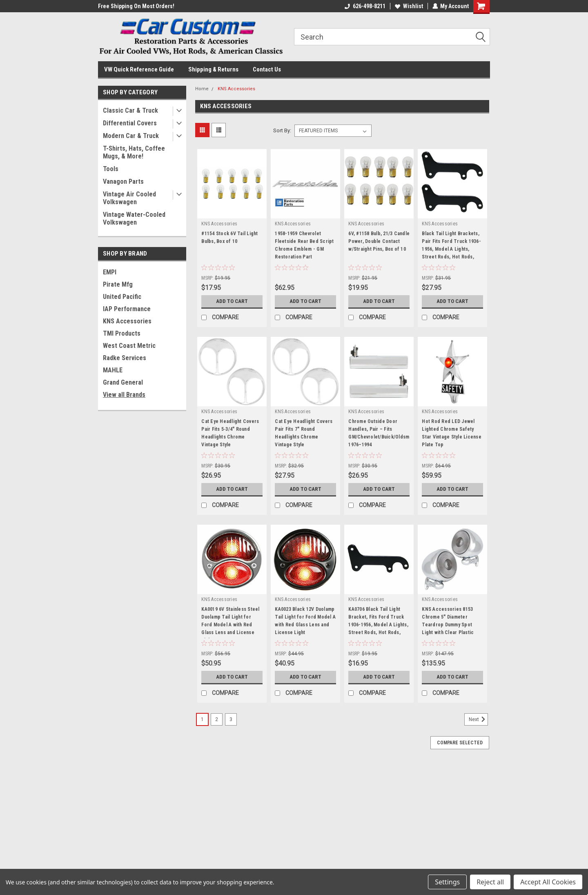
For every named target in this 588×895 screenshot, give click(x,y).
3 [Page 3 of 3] (231, 719)
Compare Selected (460, 743)
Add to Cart (232, 301)
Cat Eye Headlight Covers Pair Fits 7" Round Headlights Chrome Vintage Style (304, 433)
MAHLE (113, 370)
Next (478, 719)
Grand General (123, 382)
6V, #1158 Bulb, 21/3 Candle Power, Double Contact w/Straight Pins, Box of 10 (379, 241)
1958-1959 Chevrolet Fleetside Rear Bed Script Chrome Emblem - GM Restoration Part (304, 245)
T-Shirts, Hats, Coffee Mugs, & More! (134, 152)
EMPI (110, 272)
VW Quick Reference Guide (139, 69)
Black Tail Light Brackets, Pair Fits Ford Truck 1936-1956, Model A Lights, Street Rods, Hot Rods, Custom (451, 247)
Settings (447, 882)
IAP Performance (127, 309)
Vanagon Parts (123, 181)
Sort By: (282, 130)
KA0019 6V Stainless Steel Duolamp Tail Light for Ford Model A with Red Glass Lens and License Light (230, 622)
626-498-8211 (365, 6)
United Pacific (122, 297)
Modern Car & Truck (131, 136)
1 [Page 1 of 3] (202, 719)
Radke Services (125, 358)
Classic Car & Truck (130, 110)
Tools (111, 169)
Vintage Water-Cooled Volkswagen (134, 218)
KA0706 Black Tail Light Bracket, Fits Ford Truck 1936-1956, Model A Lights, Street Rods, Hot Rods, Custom (378, 622)
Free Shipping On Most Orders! (136, 6)
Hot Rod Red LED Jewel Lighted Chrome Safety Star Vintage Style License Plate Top (452, 433)
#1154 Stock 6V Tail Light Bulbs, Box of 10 (229, 237)
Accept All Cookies (548, 882)
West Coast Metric (129, 346)
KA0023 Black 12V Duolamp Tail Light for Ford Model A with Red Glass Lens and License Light (305, 621)
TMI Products (122, 333)
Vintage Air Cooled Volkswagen (129, 198)
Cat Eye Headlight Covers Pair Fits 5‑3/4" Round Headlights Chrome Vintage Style (230, 433)
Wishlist (409, 6)
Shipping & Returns (213, 69)
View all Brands (124, 395)
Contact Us (267, 69)
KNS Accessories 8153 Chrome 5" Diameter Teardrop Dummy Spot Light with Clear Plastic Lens (448, 622)
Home (202, 89)
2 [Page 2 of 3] (217, 719)
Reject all (490, 882)
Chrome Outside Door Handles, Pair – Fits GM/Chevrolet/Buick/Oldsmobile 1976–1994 (379, 433)
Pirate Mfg (118, 284)
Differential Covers (130, 123)
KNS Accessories (127, 321)
